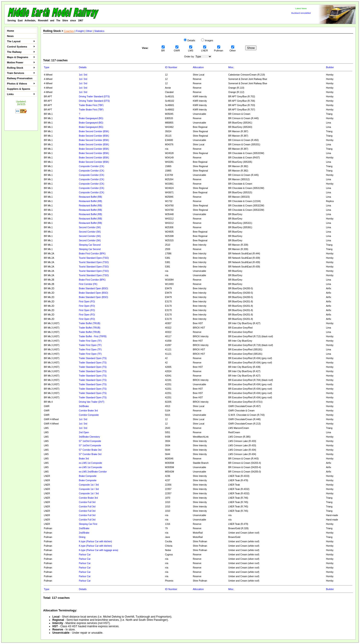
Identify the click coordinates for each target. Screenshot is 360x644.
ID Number (171, 67)
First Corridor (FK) (88, 284)
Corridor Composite (89, 415)
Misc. (231, 67)
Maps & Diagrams (21, 57)
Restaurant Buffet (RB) (90, 197)
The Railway (21, 52)
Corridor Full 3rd (87, 502)
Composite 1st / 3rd (89, 485)
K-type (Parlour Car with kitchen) (95, 541)
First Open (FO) (87, 302)
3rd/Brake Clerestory (89, 437)
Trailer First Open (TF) (90, 341)
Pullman (219, 49)
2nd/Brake (84, 528)
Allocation (198, 67)
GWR (177, 49)
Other (89, 31)
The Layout (21, 41)
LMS (191, 49)
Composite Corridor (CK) (91, 166)
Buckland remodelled (301, 13)
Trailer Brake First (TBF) (91, 105)
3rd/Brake (84, 406)
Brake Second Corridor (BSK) (94, 131)
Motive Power (21, 62)
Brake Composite (88, 476)
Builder (330, 67)
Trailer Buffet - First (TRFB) (93, 336)
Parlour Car (85, 555)
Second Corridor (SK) (90, 227)
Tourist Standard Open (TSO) (94, 258)
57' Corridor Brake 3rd (90, 450)
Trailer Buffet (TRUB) (89, 323)
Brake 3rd (84, 459)
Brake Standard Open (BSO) (93, 288)
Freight (80, 31)
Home (11, 31)
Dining (82, 537)
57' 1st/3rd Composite (90, 441)
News (10, 36)
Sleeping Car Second (90, 245)
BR (163, 49)
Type (47, 67)
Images (207, 40)
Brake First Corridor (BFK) (92, 254)
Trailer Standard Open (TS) (93, 358)
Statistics (99, 31)
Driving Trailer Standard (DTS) (94, 97)
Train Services (21, 73)
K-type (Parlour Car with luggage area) (98, 550)
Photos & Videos (21, 84)
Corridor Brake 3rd (88, 411)
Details (189, 40)
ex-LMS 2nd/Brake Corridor (93, 472)
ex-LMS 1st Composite (90, 463)
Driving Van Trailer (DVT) (91, 402)
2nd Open (84, 432)
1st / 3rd (83, 75)
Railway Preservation (20, 78)
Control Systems (21, 47)
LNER (204, 49)
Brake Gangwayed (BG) (91, 118)
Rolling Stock (21, 68)
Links (21, 94)
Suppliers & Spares (19, 89)
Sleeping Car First (88, 524)
